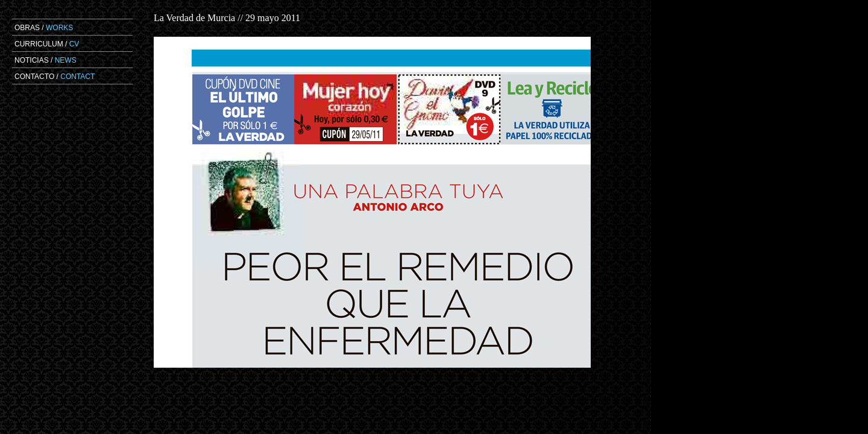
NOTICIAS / (46, 60)
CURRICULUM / (47, 44)
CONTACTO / (55, 77)
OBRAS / (44, 28)
